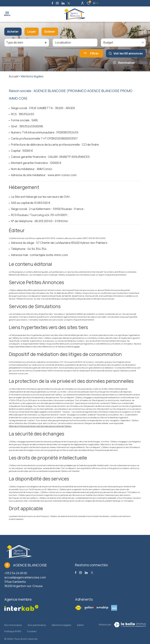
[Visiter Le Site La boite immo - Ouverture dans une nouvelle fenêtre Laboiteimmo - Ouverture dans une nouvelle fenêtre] (130, 625)
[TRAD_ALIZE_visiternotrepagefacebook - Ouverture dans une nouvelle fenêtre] (52, 3)
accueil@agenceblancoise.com (25, 577)
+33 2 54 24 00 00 (16, 573)
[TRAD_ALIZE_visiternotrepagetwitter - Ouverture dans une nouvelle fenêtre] (69, 3)
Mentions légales (62, 624)
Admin (80, 624)
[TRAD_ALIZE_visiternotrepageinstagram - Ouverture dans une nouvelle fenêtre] (57, 3)
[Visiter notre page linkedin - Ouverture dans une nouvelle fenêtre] (63, 3)
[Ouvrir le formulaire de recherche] (91, 53)
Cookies (32, 627)
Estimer (50, 32)
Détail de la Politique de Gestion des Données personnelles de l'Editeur (40, 426)
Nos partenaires (37, 624)
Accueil (14, 76)
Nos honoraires (13, 624)
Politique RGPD (13, 627)
